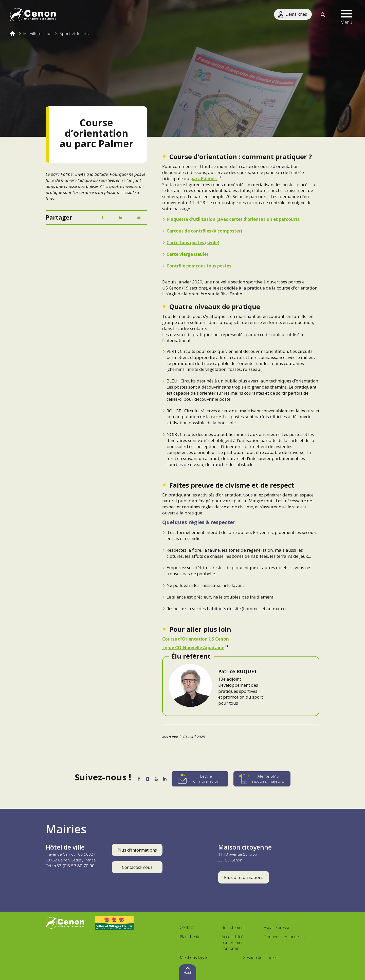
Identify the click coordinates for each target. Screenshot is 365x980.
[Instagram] (146, 780)
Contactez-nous (137, 867)
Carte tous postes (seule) (193, 243)
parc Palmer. (204, 178)
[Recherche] (323, 15)
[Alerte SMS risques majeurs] (269, 779)
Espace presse (277, 928)
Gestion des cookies (261, 957)
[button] (346, 15)
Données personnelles (284, 937)
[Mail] (139, 218)
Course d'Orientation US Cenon (196, 639)
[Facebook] (102, 218)
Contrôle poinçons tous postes (199, 266)
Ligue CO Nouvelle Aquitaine (193, 648)
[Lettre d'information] (207, 779)
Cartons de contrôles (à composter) (204, 231)
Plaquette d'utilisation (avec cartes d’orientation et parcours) (233, 219)
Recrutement (233, 928)
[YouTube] (158, 780)
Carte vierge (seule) (187, 254)
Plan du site (190, 937)
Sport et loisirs (74, 33)
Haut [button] (187, 973)
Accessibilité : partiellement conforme (233, 943)
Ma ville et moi (37, 33)
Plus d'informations (137, 850)
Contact (187, 927)
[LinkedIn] (121, 218)
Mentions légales (195, 957)
